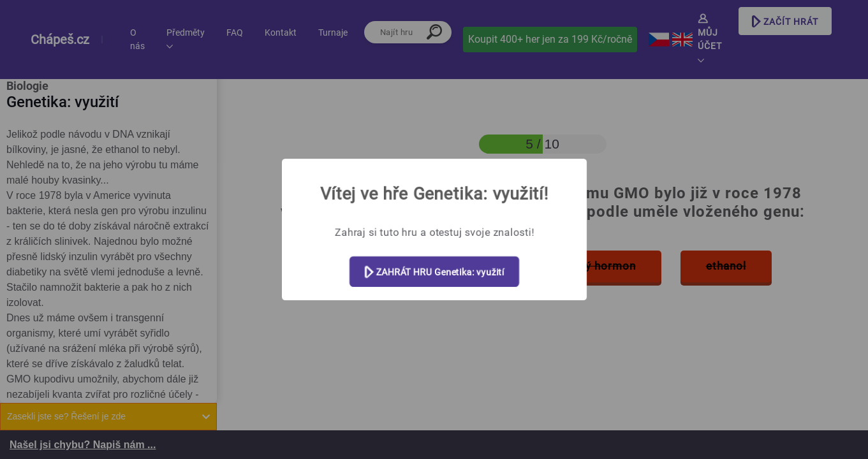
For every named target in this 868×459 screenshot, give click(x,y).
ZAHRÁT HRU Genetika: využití (434, 273)
